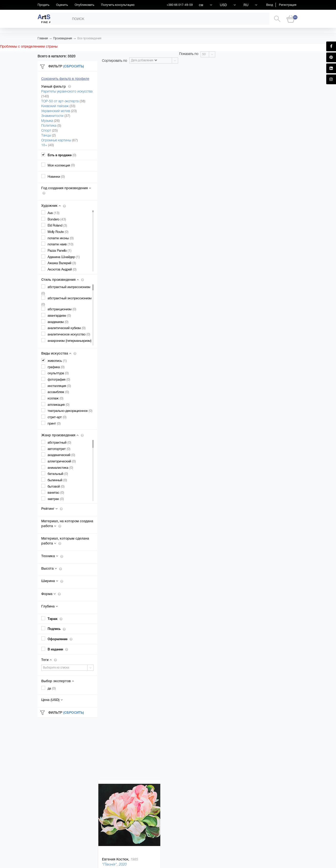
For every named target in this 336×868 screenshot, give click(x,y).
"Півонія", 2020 (114, 864)
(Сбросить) (74, 66)
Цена (52, 700)
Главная (43, 38)
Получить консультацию (118, 5)
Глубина (50, 606)
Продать (43, 5)
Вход (270, 5)
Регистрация (288, 5)
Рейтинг (52, 509)
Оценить (62, 5)
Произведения (63, 38)
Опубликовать (84, 5)
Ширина (52, 581)
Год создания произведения (66, 190)
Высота (52, 568)
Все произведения (89, 38)
